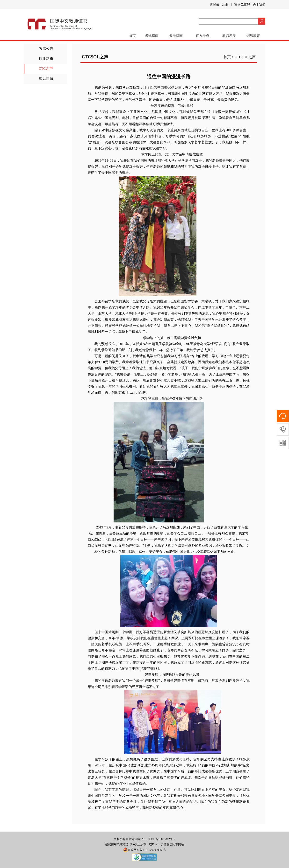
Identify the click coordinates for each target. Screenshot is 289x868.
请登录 (214, 4)
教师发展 (229, 36)
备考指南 (176, 36)
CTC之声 (46, 69)
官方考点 (202, 36)
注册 (225, 4)
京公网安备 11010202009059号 (145, 850)
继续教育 (253, 36)
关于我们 (259, 4)
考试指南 (152, 36)
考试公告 (46, 49)
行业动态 (46, 59)
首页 (132, 36)
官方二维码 (242, 4)
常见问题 (46, 79)
